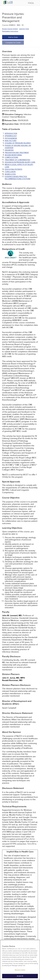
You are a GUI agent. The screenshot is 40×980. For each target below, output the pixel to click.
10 (23, 25)
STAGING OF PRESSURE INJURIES (18, 143)
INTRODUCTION (11, 133)
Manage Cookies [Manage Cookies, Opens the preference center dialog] (20, 970)
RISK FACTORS (11, 141)
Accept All (20, 976)
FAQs (31, 3)
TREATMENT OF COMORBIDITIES (17, 160)
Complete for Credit (13, 43)
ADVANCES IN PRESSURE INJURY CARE (20, 162)
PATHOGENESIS (11, 138)
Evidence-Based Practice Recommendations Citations (18, 178)
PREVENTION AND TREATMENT (17, 153)
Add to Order (13, 37)
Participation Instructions (10, 31)
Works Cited (10, 174)
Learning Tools (24, 29)
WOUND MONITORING (13, 155)
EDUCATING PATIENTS (13, 169)
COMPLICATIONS (11, 157)
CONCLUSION (10, 172)
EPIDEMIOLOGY (11, 136)
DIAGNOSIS (9, 150)
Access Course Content (10, 29)
